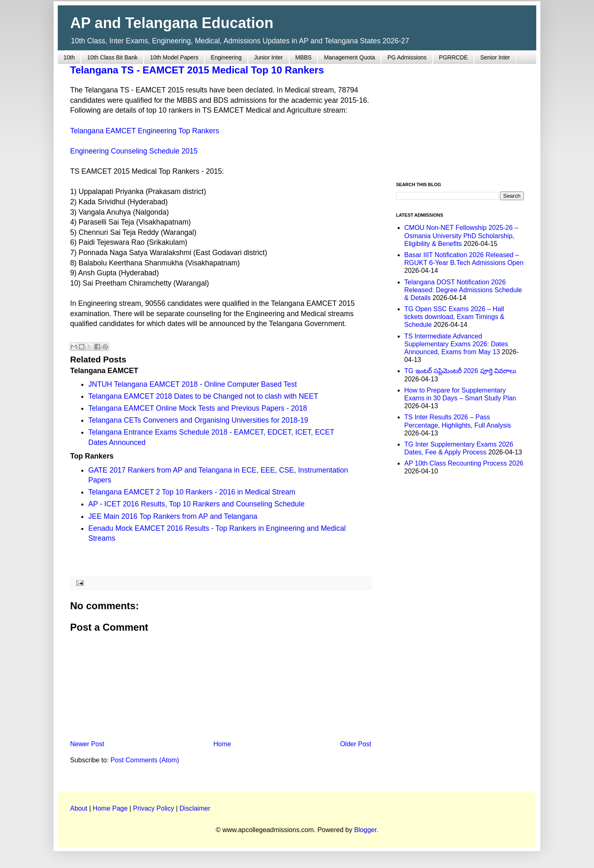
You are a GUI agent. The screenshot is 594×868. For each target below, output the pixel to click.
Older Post (356, 744)
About (79, 808)
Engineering (226, 57)
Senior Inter (495, 57)
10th (69, 57)
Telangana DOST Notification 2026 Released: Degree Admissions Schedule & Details (463, 290)
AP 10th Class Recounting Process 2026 (464, 463)
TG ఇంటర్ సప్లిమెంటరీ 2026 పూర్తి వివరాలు (460, 371)
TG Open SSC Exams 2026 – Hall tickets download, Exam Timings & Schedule (454, 317)
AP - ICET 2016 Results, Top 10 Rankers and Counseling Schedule (196, 504)
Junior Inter (269, 57)
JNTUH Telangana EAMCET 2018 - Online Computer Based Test (193, 384)
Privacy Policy (153, 808)
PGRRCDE (453, 57)
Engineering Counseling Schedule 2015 (134, 151)
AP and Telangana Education (172, 23)
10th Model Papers (174, 57)
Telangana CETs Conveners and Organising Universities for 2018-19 (198, 420)
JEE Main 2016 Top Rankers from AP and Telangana (173, 516)
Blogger (365, 830)
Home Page (110, 808)
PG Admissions (407, 57)
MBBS (304, 57)
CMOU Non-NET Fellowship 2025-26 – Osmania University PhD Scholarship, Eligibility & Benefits (461, 235)
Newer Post (87, 744)
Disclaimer (195, 808)
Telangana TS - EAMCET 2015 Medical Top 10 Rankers (197, 70)
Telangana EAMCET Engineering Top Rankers (145, 131)
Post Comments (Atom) (145, 760)
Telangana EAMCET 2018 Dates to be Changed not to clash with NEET (203, 396)
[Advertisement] (460, 118)
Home (222, 744)
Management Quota (349, 57)
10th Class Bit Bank (112, 57)
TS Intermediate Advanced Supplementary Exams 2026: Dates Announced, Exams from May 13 (456, 344)
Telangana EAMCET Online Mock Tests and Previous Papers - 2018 (198, 408)
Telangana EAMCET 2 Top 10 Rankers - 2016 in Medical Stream (192, 492)
